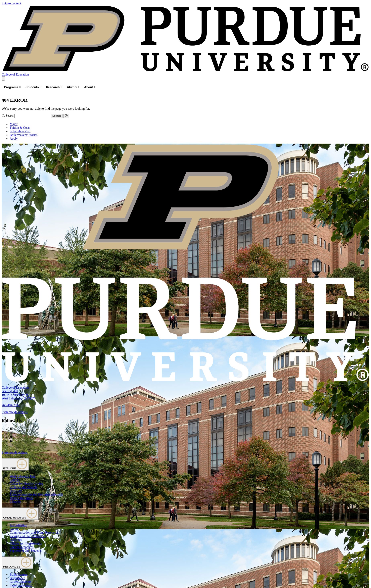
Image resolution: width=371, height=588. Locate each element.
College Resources (20, 514)
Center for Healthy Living (26, 483)
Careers (15, 480)
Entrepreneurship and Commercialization (36, 494)
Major (14, 124)
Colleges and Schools (24, 487)
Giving (14, 529)
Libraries (15, 502)
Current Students (20, 582)
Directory (16, 491)
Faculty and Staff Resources (28, 536)
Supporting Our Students (26, 551)
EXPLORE (15, 464)
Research (54, 87)
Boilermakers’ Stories (24, 135)
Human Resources (21, 498)
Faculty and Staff (21, 585)
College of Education (15, 74)
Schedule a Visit (20, 131)
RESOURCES (17, 563)
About (90, 87)
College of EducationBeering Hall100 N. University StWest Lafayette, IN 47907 (18, 393)
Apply (14, 138)
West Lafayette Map (23, 476)
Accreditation (18, 525)
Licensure (16, 540)
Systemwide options (15, 412)
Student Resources (22, 547)
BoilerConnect (19, 574)
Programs (12, 87)
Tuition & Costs (20, 128)
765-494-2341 (11, 405)
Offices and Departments (26, 543)
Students (33, 87)
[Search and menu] (3, 78)
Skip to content (11, 3)
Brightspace (17, 578)
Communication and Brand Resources (34, 532)
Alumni (73, 87)
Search (10, 116)
